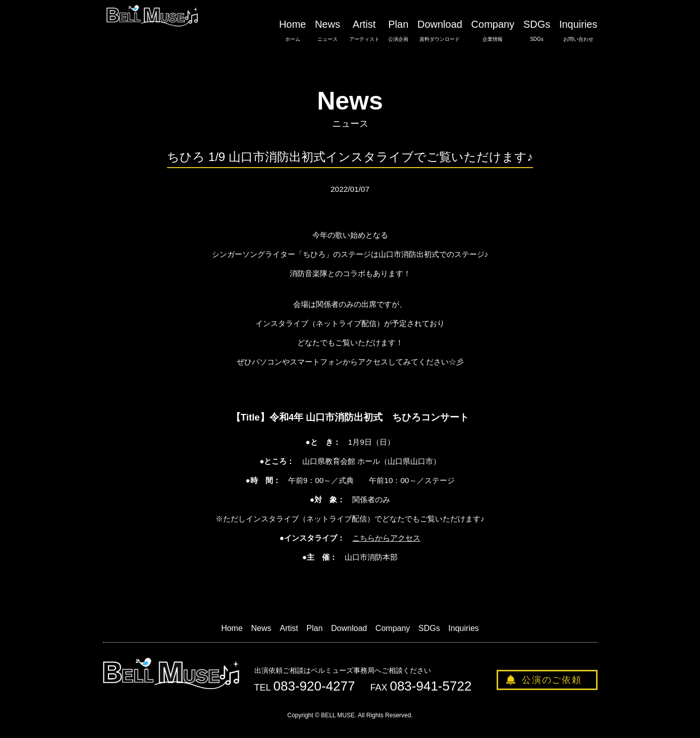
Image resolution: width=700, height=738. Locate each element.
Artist (364, 31)
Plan (398, 31)
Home (292, 31)
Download (440, 31)
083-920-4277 (314, 686)
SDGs (537, 31)
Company (493, 31)
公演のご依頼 (552, 680)
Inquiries (578, 31)
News (328, 31)
